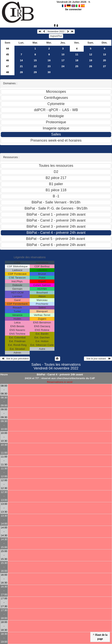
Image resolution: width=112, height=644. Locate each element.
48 (7, 72)
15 (35, 60)
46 (7, 60)
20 (105, 60)
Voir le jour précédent (15, 359)
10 (63, 54)
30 (49, 72)
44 (7, 49)
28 (21, 72)
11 (77, 54)
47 (7, 66)
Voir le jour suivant (98, 359)
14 (21, 60)
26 (91, 66)
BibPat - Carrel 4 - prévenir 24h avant (60, 374)
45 (7, 54)
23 (49, 66)
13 (105, 54)
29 (35, 72)
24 (63, 66)
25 (77, 66)
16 (49, 60)
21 (21, 66)
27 (105, 66)
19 (91, 60)
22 (35, 66)
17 (63, 60)
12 (91, 54)
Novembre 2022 (56, 32)
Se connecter (73, 9)
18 (77, 60)
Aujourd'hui (56, 36)
